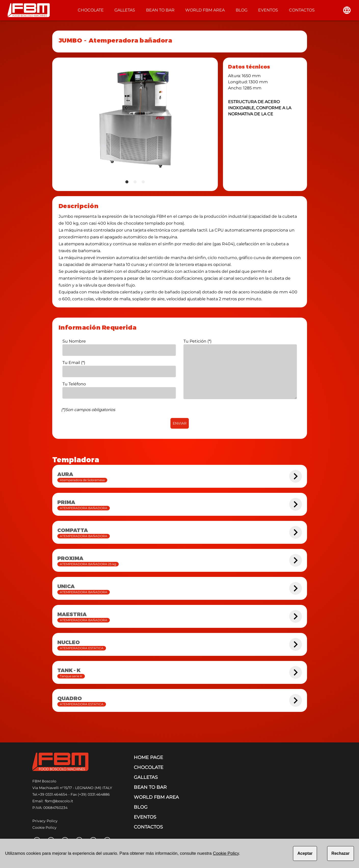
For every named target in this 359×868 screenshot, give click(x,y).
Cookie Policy (44, 828)
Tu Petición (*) (197, 341)
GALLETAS (125, 10)
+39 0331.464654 (53, 794)
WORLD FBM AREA (205, 10)
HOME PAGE (148, 757)
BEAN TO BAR (160, 10)
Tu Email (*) (74, 363)
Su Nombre (74, 341)
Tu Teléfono (74, 384)
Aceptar (305, 853)
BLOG (242, 10)
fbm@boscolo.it (59, 801)
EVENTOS (268, 10)
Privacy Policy (45, 821)
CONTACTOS (302, 10)
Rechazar (341, 853)
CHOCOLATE (91, 10)
